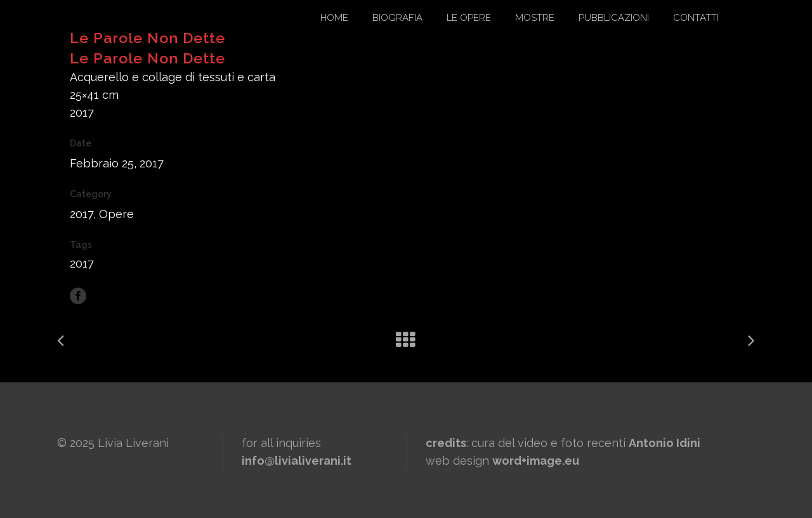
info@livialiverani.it (297, 461)
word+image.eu (536, 461)
